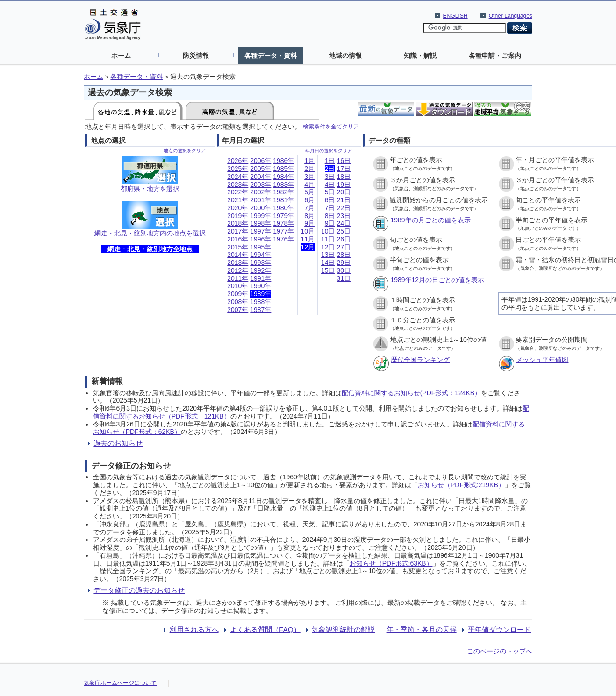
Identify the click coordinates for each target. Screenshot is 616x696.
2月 (309, 169)
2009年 (238, 294)
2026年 (238, 161)
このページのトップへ (500, 651)
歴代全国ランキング (420, 360)
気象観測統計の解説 (343, 629)
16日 (344, 161)
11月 (308, 239)
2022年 (238, 192)
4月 (309, 185)
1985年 (283, 169)
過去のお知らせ (118, 443)
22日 (344, 208)
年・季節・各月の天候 (422, 629)
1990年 (261, 286)
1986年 (283, 161)
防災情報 (196, 56)
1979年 (283, 216)
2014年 (238, 255)
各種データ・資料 (271, 56)
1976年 (283, 239)
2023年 (238, 185)
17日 (344, 169)
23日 (344, 216)
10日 (328, 231)
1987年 (261, 310)
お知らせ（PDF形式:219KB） (461, 485)
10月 (308, 231)
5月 (309, 192)
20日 (344, 192)
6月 (309, 200)
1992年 (261, 270)
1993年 (261, 263)
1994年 (261, 255)
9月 (309, 223)
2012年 (238, 270)
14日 (328, 263)
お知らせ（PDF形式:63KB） (391, 563)
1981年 (283, 200)
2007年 (238, 310)
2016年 (238, 239)
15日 (328, 270)
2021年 (238, 200)
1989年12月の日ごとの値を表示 (437, 280)
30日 (344, 270)
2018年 (238, 223)
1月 (309, 161)
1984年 (283, 177)
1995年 (261, 247)
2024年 (238, 177)
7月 (309, 208)
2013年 (238, 263)
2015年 (238, 247)
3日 (330, 177)
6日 (330, 200)
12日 (328, 247)
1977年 (283, 231)
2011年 (238, 278)
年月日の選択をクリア (329, 151)
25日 (344, 231)
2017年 (238, 231)
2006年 (261, 161)
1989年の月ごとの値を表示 (430, 220)
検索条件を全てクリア (331, 126)
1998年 (261, 223)
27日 (344, 247)
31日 (344, 278)
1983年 (283, 185)
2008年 (238, 302)
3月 (309, 177)
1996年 (261, 239)
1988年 (261, 302)
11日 (328, 239)
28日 (344, 255)
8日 (330, 216)
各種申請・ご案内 (495, 56)
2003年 (261, 185)
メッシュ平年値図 (542, 360)
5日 (330, 192)
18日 (344, 177)
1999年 (261, 216)
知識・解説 (420, 56)
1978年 (283, 223)
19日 (344, 185)
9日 (330, 223)
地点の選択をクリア (185, 151)
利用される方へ (194, 629)
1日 (330, 161)
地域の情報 (345, 56)
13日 (328, 255)
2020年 (238, 208)
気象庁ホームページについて (120, 683)
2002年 (261, 192)
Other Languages (511, 16)
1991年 (261, 278)
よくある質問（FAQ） (265, 629)
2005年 (261, 169)
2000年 (261, 208)
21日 (344, 200)
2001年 (261, 200)
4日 (330, 185)
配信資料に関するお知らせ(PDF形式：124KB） (411, 393)
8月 (309, 216)
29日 (344, 263)
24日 (344, 223)
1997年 (261, 231)
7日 (330, 208)
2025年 (238, 169)
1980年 (283, 208)
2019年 (238, 216)
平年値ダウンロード (499, 629)
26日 (344, 239)
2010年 (238, 286)
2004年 (261, 177)
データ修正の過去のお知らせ (139, 590)
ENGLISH (455, 16)
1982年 (283, 192)
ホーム (121, 56)
